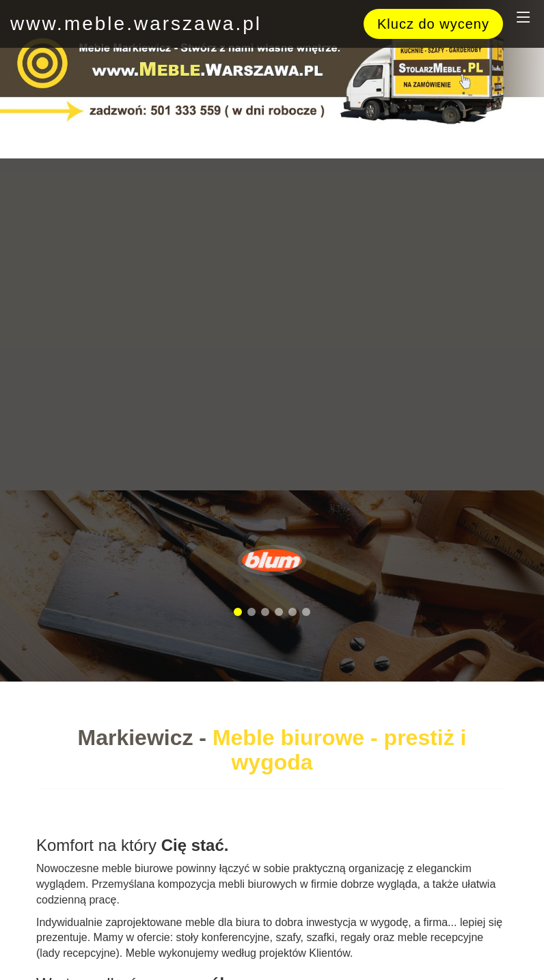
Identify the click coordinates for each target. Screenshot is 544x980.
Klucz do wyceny (433, 24)
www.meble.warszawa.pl (136, 24)
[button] (238, 612)
